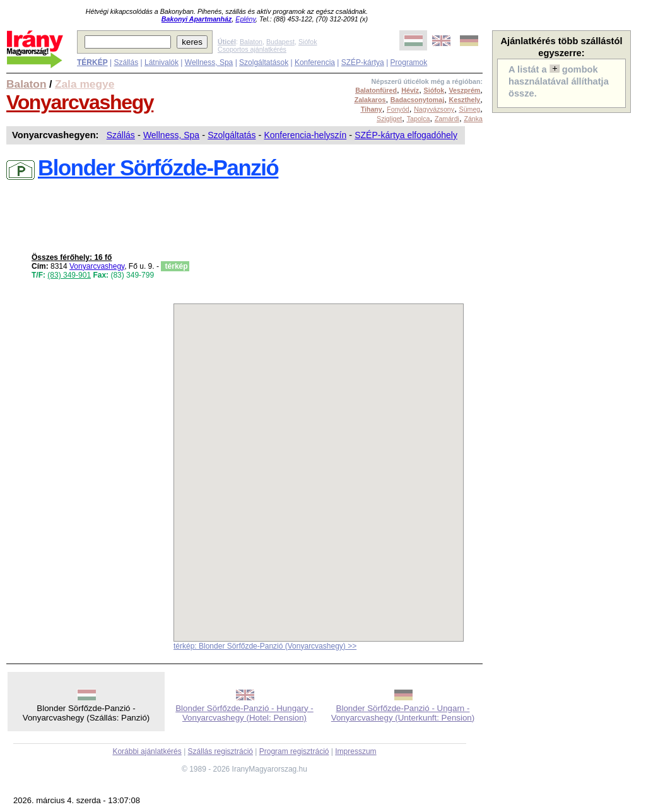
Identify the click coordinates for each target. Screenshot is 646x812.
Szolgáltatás (232, 135)
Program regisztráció (294, 751)
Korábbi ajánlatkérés (147, 751)
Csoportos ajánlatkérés (252, 49)
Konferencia (315, 62)
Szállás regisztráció (220, 751)
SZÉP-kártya (363, 62)
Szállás (126, 62)
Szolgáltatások (264, 62)
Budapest (280, 42)
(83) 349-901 (69, 275)
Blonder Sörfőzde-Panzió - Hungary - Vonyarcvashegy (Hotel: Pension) (244, 713)
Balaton (251, 42)
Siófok (308, 42)
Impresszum (355, 751)
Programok (409, 62)
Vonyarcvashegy (80, 102)
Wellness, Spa (209, 62)
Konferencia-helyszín (305, 135)
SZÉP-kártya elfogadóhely (406, 135)
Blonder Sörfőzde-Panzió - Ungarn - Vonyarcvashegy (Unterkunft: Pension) (403, 713)
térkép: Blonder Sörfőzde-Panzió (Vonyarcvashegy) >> (265, 646)
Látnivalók (161, 62)
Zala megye (85, 84)
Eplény (245, 19)
